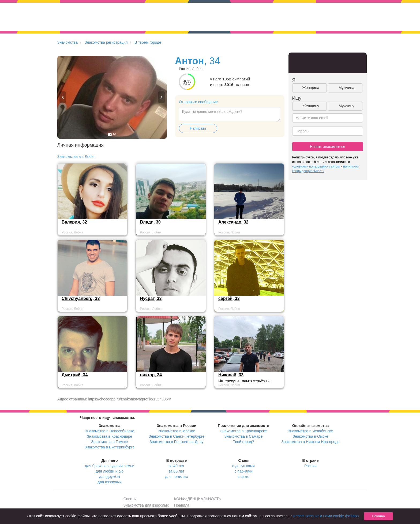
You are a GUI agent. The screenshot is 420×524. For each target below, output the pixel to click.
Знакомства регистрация (106, 42)
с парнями (244, 471)
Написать (198, 128)
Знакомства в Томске (109, 442)
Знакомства (67, 42)
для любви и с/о (110, 471)
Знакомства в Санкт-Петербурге (177, 436)
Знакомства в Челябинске (310, 431)
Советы (130, 499)
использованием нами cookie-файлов (326, 516)
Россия (310, 466)
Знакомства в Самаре (243, 436)
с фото (243, 477)
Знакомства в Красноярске (243, 431)
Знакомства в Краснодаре (110, 436)
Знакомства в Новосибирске (110, 431)
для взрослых (109, 482)
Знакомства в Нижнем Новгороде (311, 442)
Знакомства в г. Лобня (76, 157)
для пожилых (176, 477)
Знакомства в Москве (176, 431)
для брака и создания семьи (110, 466)
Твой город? (244, 442)
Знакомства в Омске (311, 436)
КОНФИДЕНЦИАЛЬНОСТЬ (198, 499)
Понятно (378, 516)
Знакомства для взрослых (146, 505)
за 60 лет (176, 471)
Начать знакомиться (328, 147)
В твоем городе (148, 42)
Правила (182, 505)
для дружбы (110, 477)
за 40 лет (176, 466)
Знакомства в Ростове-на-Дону (177, 442)
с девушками (243, 466)
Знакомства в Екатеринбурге (110, 447)
